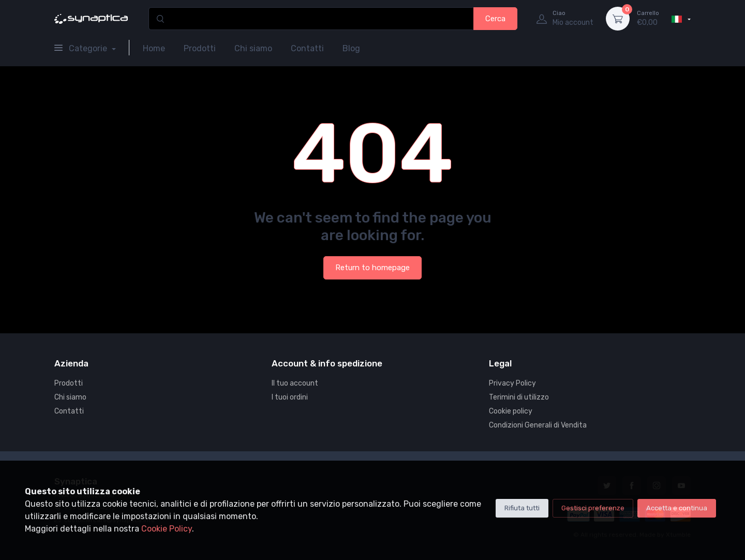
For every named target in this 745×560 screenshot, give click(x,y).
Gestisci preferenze (593, 508)
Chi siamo (253, 48)
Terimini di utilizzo (519, 397)
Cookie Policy (167, 529)
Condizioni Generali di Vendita (538, 425)
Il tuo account (295, 383)
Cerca (495, 19)
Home (154, 48)
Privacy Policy (512, 383)
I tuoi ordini (290, 397)
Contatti (307, 48)
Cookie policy (511, 411)
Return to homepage (373, 268)
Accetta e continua (677, 508)
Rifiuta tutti (522, 508)
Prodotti (200, 48)
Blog (351, 48)
